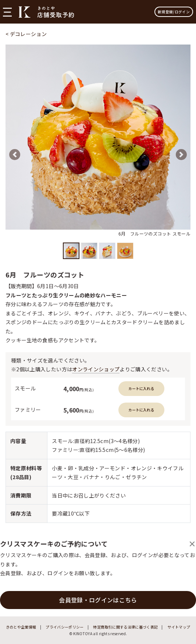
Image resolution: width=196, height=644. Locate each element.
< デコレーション (26, 34)
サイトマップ (179, 627)
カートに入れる (141, 388)
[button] (15, 155)
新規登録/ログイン (174, 12)
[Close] (192, 544)
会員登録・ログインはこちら (98, 600)
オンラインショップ (96, 369)
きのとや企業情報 (21, 627)
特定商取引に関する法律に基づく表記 (125, 627)
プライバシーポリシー (65, 627)
